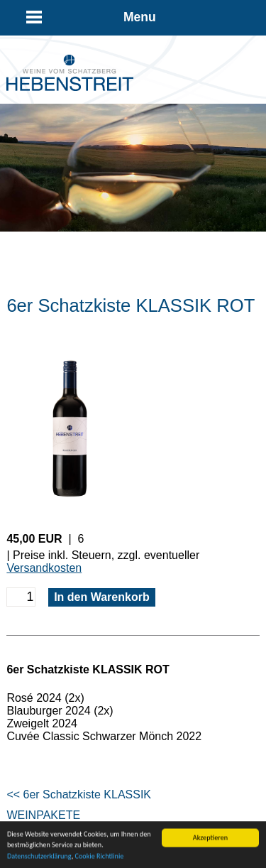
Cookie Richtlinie (99, 858)
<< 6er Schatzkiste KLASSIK (79, 794)
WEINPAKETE (43, 815)
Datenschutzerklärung (39, 858)
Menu (140, 17)
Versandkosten (44, 568)
